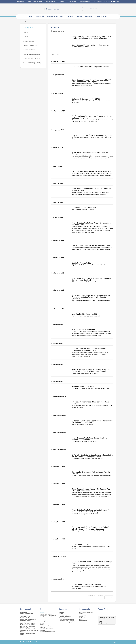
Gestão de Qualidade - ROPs (28, 629)
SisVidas (42, 623)
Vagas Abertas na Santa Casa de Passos (29, 631)
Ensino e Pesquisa (29, 41)
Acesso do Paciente (38, 2)
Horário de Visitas (25, 618)
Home (31, 16)
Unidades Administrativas (55, 16)
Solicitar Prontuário (101, 16)
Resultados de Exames (46, 614)
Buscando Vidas (83, 621)
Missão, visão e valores (27, 614)
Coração (81, 614)
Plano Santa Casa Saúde (46, 617)
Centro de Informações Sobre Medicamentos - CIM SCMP (28, 624)
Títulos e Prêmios (25, 616)
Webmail (62, 2)
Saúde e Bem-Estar (29, 50)
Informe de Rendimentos (46, 626)
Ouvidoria (79, 16)
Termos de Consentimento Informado (47, 630)
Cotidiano (26, 32)
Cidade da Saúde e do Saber (31, 59)
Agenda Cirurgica (44, 622)
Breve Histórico (24, 615)
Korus (29, 2)
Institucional (40, 16)
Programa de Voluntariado (86, 612)
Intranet (42, 625)
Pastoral (81, 616)
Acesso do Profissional (51, 2)
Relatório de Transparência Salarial (28, 634)
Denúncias (89, 16)
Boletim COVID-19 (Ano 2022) (32, 63)
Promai (81, 619)
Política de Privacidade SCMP (28, 619)
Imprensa (70, 16)
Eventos (25, 37)
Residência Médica (25, 621)
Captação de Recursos (30, 45)
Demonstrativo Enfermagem (47, 632)
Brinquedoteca (83, 615)
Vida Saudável (82, 618)
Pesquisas (43, 627)
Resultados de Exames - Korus (48, 616)
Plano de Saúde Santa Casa (31, 54)
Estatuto (23, 622)
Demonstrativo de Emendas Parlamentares (28, 627)
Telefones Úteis (21, 2)
